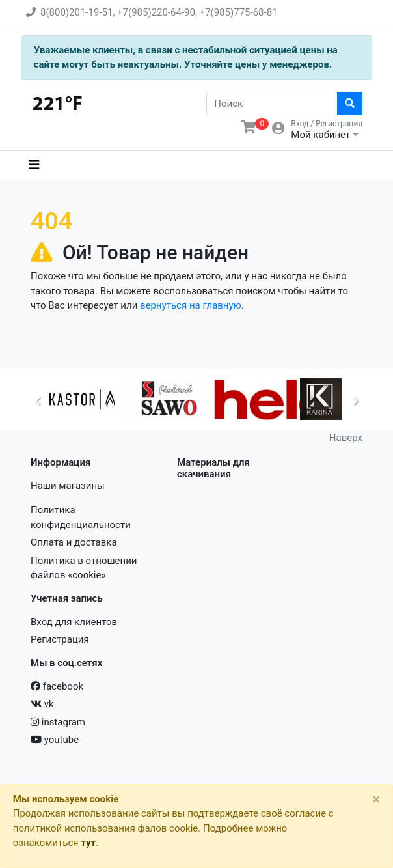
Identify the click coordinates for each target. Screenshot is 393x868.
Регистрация (60, 639)
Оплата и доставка (74, 542)
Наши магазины (68, 486)
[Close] (376, 799)
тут (88, 843)
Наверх (346, 438)
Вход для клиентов (74, 622)
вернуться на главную (191, 305)
